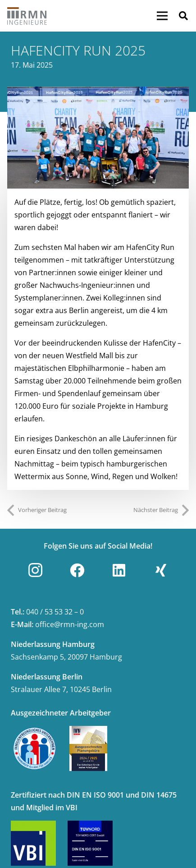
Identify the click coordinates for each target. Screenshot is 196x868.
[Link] (27, 16)
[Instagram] (35, 570)
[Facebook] (77, 570)
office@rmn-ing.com (70, 624)
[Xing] (161, 570)
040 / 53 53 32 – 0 (55, 612)
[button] (183, 16)
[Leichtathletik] (98, 138)
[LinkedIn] (119, 570)
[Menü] (162, 16)
